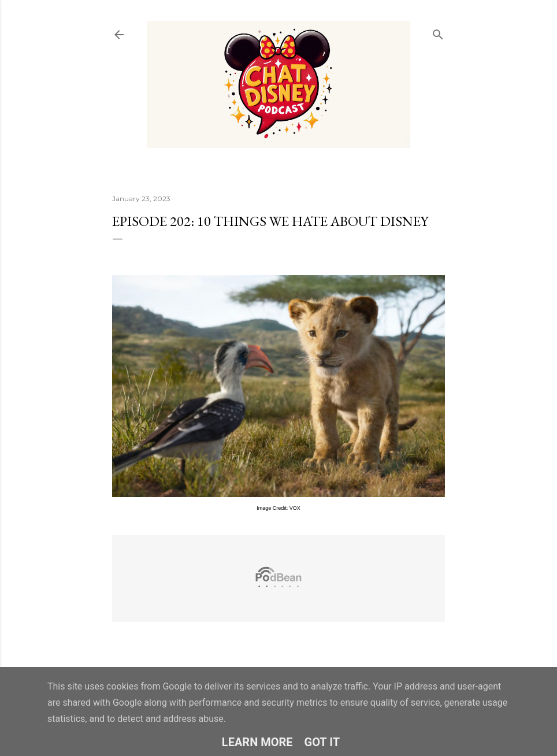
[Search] (438, 32)
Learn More (257, 742)
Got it (322, 742)
